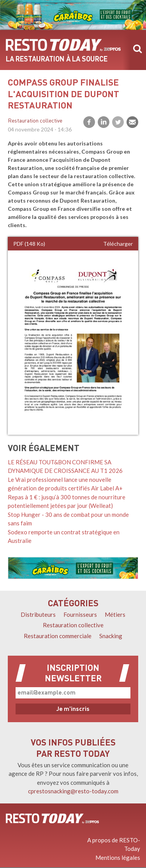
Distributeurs (38, 614)
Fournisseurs (80, 614)
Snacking (111, 636)
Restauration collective (35, 121)
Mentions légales (118, 857)
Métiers (115, 614)
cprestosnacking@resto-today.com (73, 791)
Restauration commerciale (58, 636)
